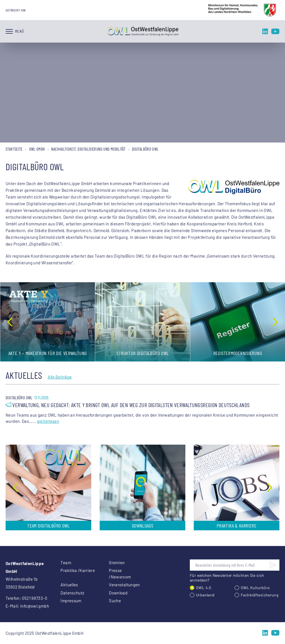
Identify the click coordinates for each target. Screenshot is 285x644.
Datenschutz (72, 593)
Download (118, 593)
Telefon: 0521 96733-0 (26, 598)
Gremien (117, 563)
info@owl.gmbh (35, 606)
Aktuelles (69, 585)
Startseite (14, 149)
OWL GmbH (37, 149)
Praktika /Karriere (78, 570)
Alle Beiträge (60, 377)
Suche (115, 601)
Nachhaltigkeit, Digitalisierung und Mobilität (88, 149)
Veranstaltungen (124, 585)
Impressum (71, 601)
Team (66, 563)
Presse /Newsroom (120, 574)
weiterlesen (48, 421)
